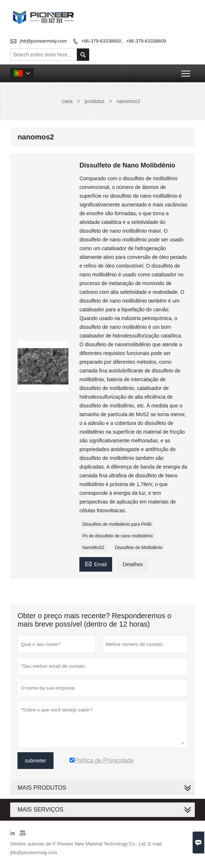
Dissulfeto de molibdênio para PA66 (117, 524)
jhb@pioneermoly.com (44, 41)
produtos (94, 101)
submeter (35, 761)
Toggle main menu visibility (186, 71)
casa (67, 101)
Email (96, 563)
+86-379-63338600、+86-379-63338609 (123, 41)
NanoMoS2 (93, 548)
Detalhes (133, 564)
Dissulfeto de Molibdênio (139, 548)
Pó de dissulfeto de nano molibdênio (117, 536)
